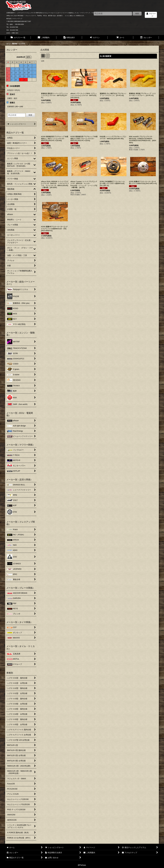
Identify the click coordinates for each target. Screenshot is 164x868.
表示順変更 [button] (106, 56)
